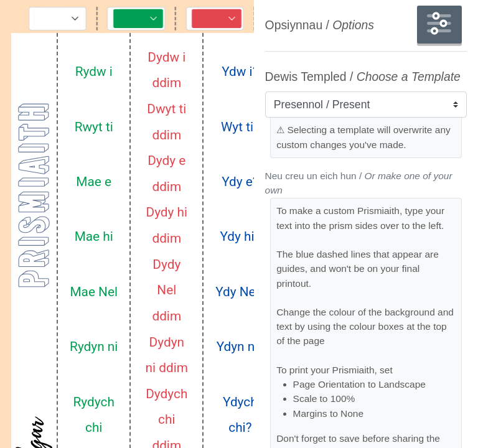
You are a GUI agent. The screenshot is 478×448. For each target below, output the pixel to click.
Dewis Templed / (363, 77)
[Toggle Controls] (59, 18)
